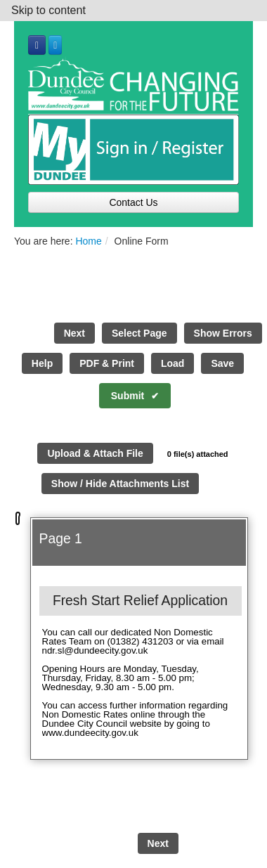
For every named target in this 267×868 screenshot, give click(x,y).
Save (222, 363)
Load (172, 363)
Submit (128, 396)
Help (42, 363)
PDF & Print (107, 363)
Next (74, 333)
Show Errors (223, 333)
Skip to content (48, 10)
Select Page (139, 333)
